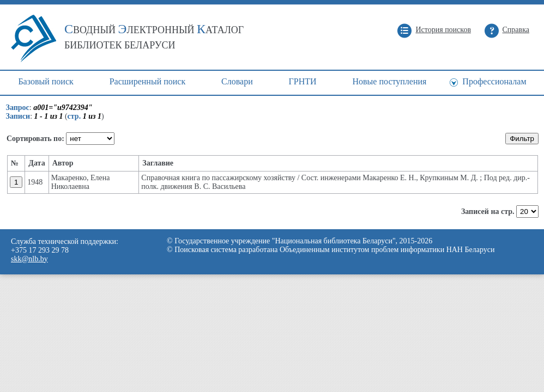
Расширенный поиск (148, 81)
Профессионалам (494, 81)
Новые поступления (389, 81)
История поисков (443, 30)
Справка (516, 30)
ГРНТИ (303, 81)
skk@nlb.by (29, 259)
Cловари (237, 81)
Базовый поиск (46, 81)
